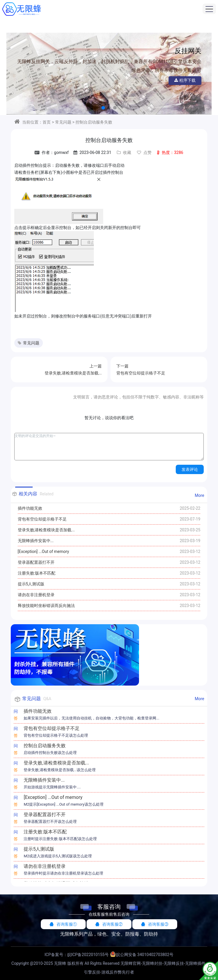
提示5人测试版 (31, 584)
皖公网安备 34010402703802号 (145, 955)
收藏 (124, 152)
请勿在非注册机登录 (36, 595)
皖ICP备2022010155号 (88, 955)
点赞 (144, 152)
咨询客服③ (155, 924)
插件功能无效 (30, 508)
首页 (47, 122)
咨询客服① (63, 924)
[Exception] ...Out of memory (43, 551)
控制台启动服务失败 (94, 122)
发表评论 (190, 469)
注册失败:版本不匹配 (37, 573)
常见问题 (63, 122)
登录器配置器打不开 (36, 562)
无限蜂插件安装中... (36, 541)
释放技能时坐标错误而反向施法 (46, 606)
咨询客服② (109, 924)
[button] (103, 108)
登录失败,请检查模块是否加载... (46, 530)
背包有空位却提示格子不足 (42, 519)
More (199, 495)
